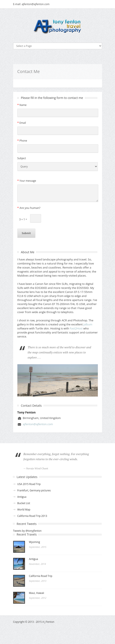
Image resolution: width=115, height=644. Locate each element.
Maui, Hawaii (37, 593)
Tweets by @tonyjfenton (27, 531)
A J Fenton (48, 622)
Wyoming (35, 542)
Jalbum (88, 324)
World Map (24, 510)
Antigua (22, 497)
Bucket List (24, 503)
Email (22, 123)
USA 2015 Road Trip (29, 484)
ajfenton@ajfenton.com (38, 424)
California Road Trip (41, 576)
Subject (22, 158)
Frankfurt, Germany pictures (34, 490)
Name (22, 105)
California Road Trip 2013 (32, 516)
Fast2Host (76, 328)
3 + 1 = (22, 219)
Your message (27, 181)
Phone (22, 141)
